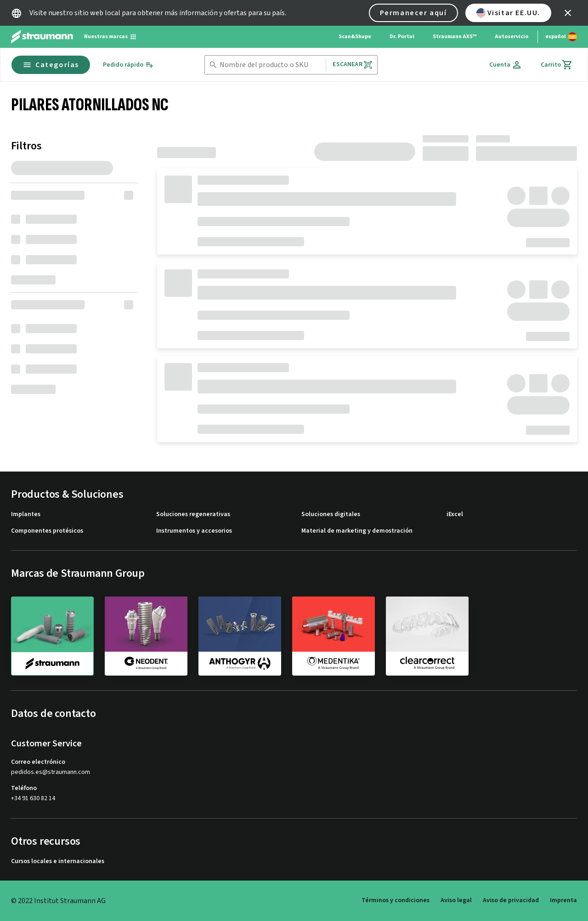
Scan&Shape (355, 37)
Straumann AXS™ (455, 37)
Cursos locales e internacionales (58, 861)
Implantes (26, 515)
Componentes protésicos (47, 531)
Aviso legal (456, 900)
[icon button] (568, 13)
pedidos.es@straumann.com (51, 772)
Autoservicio (512, 37)
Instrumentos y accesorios (194, 531)
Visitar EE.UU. (508, 13)
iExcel (455, 515)
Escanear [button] (352, 65)
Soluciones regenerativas (193, 515)
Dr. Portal (402, 37)
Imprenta (563, 900)
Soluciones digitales (331, 515)
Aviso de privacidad (511, 900)
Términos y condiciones (396, 900)
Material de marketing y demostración (357, 531)
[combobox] (271, 65)
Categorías (51, 65)
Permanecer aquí (413, 13)
